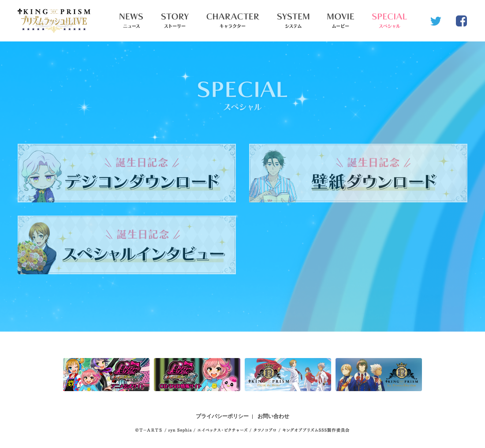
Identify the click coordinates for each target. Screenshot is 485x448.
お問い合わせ (273, 416)
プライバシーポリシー (222, 416)
